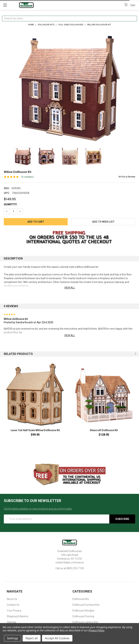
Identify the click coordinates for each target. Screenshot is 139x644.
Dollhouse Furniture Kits (86, 605)
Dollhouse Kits (46, 25)
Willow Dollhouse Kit (99, 25)
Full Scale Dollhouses (71, 25)
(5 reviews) (27, 177)
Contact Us (13, 605)
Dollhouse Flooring (83, 616)
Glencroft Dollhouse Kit (104, 430)
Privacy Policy (96, 630)
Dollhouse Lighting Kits (85, 622)
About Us (12, 599)
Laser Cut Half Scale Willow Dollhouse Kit (35, 430)
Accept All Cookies (57, 638)
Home (31, 25)
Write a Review (127, 177)
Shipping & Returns (17, 616)
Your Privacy (14, 611)
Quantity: (11, 204)
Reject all (32, 638)
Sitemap (11, 622)
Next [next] (135, 354)
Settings (13, 638)
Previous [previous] (130, 354)
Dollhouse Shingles (83, 611)
